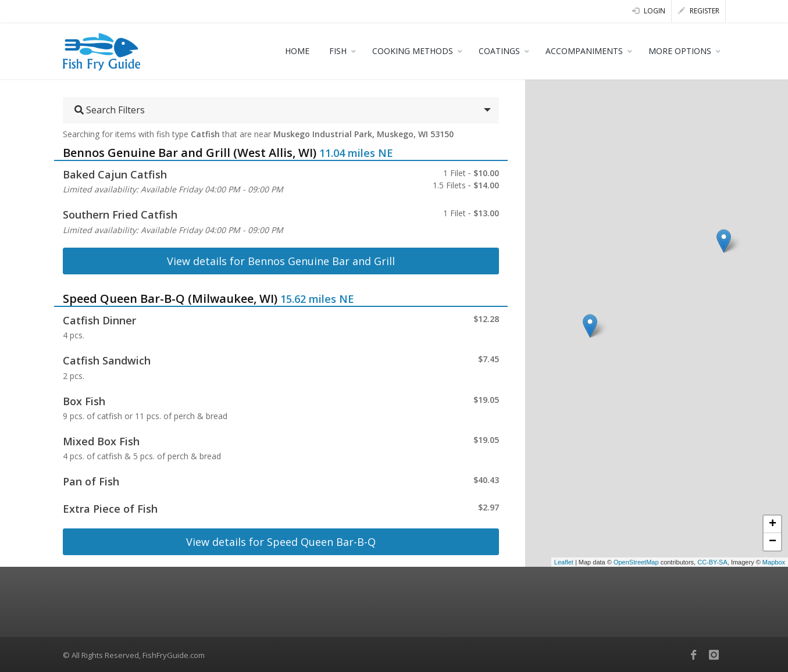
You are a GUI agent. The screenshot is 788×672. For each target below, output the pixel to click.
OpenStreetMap (636, 562)
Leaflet (564, 562)
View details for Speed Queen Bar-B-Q (281, 542)
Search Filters (110, 110)
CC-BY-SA (712, 562)
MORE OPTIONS (680, 51)
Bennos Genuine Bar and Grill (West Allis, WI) (190, 153)
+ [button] (773, 524)
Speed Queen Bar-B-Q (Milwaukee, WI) (170, 299)
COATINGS (499, 51)
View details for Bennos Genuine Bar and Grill (281, 261)
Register (699, 11)
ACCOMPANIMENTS (584, 51)
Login (649, 11)
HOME (297, 51)
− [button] (773, 542)
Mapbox (774, 562)
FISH (338, 51)
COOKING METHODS (413, 51)
